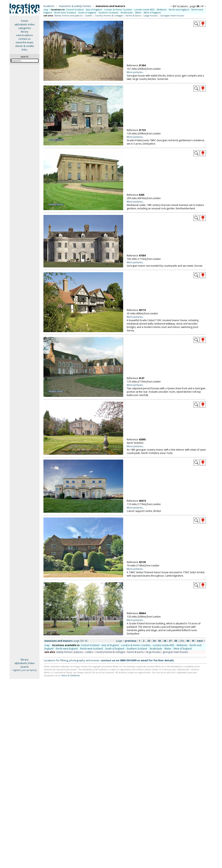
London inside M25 (144, 9)
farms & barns (135, 652)
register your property (25, 670)
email (144, 660)
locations (49, 6)
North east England (179, 9)
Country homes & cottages (109, 15)
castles (89, 652)
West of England (152, 12)
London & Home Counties (118, 9)
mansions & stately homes (75, 6)
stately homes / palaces (69, 652)
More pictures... (136, 72)
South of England (87, 12)
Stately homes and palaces (68, 15)
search (25, 667)
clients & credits (25, 46)
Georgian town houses (172, 15)
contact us (25, 39)
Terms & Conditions (70, 675)
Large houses (151, 15)
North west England (67, 649)
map (46, 9)
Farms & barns (133, 15)
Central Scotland (75, 9)
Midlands (162, 9)
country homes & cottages (110, 652)
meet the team (25, 42)
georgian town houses (175, 652)
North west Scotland (65, 12)
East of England (94, 9)
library (25, 32)
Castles (89, 15)
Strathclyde (127, 12)
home (25, 21)
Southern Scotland (108, 12)
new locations (25, 35)
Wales (138, 12)
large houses (153, 652)
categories (25, 28)
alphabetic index (25, 24)
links (25, 50)
